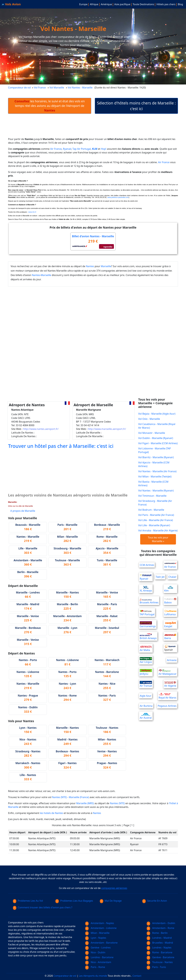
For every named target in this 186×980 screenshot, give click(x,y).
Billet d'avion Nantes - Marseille (93, 236)
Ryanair (67, 149)
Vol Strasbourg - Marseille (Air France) (155, 503)
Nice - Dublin (95, 952)
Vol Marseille (57, 88)
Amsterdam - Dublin (161, 923)
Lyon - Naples (96, 938)
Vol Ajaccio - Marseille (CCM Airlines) (154, 464)
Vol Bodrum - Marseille (151, 510)
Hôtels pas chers (166, 4)
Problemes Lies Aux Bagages (74, 901)
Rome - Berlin (157, 933)
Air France (56, 149)
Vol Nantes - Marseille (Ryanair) (156, 491)
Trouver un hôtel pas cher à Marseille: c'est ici (61, 446)
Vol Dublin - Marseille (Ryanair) (156, 438)
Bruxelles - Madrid (160, 943)
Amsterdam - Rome (161, 928)
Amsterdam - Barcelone (101, 943)
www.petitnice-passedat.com (118, 197)
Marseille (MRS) (85, 803)
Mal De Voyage (111, 901)
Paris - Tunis (156, 967)
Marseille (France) (79, 797)
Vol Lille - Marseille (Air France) (156, 520)
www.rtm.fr (32, 212)
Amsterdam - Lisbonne (101, 928)
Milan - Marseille (97, 933)
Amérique (106, 4)
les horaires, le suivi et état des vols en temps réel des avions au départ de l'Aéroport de (50, 106)
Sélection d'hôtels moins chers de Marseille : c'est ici (136, 106)
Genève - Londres (98, 948)
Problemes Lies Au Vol (28, 901)
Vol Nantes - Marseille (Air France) (157, 471)
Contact (137, 976)
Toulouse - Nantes (160, 962)
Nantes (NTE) (59, 797)
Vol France (40, 88)
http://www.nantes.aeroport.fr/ (41, 429)
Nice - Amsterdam (98, 962)
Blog (180, 4)
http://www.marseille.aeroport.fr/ (107, 429)
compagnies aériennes (114, 888)
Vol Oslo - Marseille (149, 419)
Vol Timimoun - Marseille (152, 496)
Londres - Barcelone (99, 957)
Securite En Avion (155, 901)
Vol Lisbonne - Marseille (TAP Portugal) (154, 450)
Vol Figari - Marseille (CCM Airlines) (158, 443)
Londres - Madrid (159, 938)
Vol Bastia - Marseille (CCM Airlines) (153, 484)
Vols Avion (11, 4)
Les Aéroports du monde (93, 976)
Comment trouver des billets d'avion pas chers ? (43, 907)
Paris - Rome (95, 967)
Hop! (104, 149)
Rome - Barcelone (160, 952)
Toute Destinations (143, 4)
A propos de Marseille (23, 511)
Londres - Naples (159, 948)
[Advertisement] (93, 128)
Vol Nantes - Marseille (80, 88)
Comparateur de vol (19, 88)
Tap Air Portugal (82, 149)
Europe (83, 4)
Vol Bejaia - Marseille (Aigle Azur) (157, 414)
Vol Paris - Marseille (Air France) (156, 515)
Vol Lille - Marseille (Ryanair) (154, 525)
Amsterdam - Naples (100, 923)
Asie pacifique (122, 4)
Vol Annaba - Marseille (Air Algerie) (158, 530)
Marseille (106, 266)
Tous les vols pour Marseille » (158, 539)
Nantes (90, 266)
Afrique (94, 4)
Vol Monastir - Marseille (152, 433)
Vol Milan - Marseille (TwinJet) (155, 477)
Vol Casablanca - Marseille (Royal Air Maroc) (157, 426)
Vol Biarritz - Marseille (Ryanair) (156, 457)
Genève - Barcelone (161, 957)
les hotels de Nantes (52, 813)
